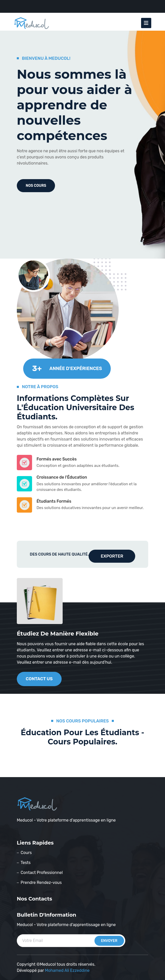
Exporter (112, 556)
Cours (26, 853)
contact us (39, 679)
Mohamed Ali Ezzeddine (67, 970)
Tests (26, 863)
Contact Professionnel (42, 873)
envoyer (109, 941)
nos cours (36, 186)
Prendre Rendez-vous (41, 883)
